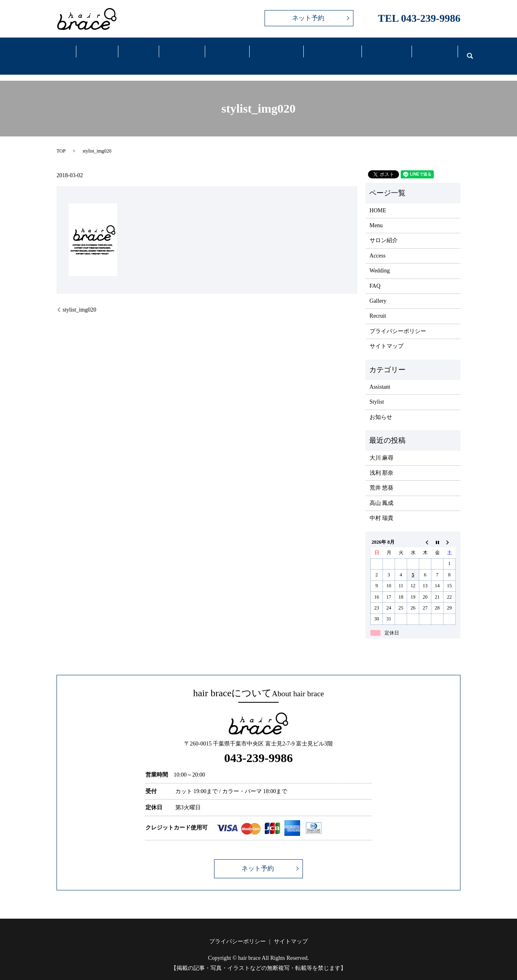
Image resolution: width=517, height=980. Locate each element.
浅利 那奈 (382, 463)
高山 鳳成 (382, 493)
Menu (137, 52)
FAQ (382, 52)
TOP (61, 141)
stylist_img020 (79, 299)
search (465, 51)
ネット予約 (308, 18)
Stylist (377, 392)
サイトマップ (387, 336)
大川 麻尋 (382, 447)
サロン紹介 (384, 230)
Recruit (430, 52)
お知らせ (381, 407)
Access (271, 52)
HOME (378, 200)
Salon (97, 52)
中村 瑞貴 (382, 508)
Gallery (223, 52)
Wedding (328, 52)
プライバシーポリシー (398, 321)
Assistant (380, 377)
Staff (179, 52)
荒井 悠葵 (382, 478)
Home (58, 52)
